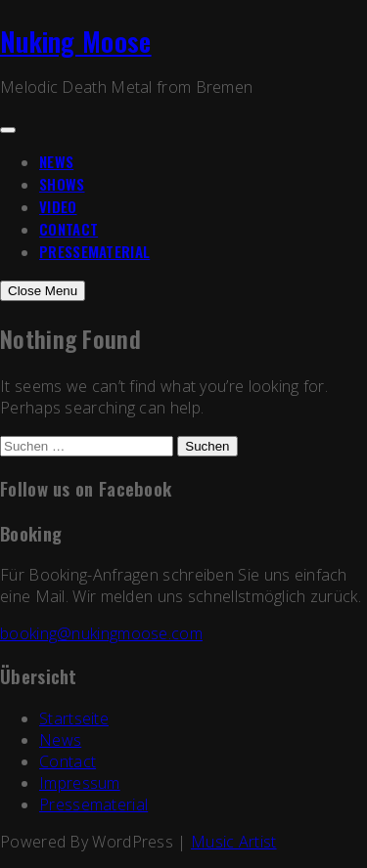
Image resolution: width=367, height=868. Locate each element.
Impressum (80, 783)
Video (58, 206)
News (56, 161)
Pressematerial (94, 251)
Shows (62, 184)
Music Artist (234, 842)
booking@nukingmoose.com (101, 633)
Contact (69, 229)
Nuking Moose (76, 41)
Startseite (74, 718)
